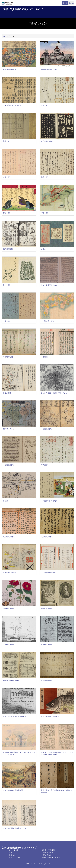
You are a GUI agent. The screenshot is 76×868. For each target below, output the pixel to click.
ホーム (6, 36)
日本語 (65, 3)
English (71, 3)
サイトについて (15, 857)
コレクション (14, 850)
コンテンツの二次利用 (50, 850)
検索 (11, 852)
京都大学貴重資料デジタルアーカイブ (23, 9)
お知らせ (12, 855)
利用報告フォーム (48, 852)
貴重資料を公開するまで (51, 857)
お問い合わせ (47, 855)
